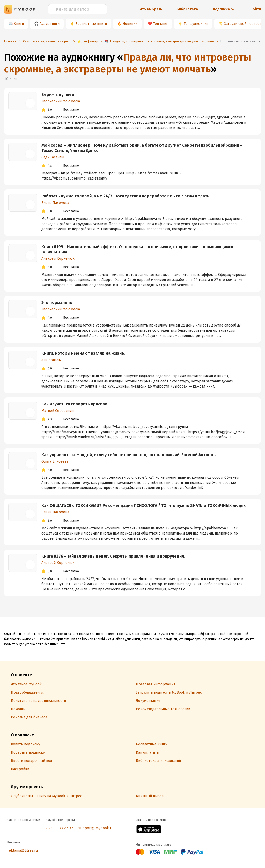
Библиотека (187, 9)
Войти (256, 9)
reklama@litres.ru (23, 851)
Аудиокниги (50, 24)
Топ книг (160, 24)
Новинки (130, 24)
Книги (19, 24)
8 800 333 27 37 (60, 828)
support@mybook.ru (96, 828)
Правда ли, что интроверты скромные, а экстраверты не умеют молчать (128, 63)
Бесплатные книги (91, 24)
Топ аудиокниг (196, 24)
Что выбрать (151, 9)
